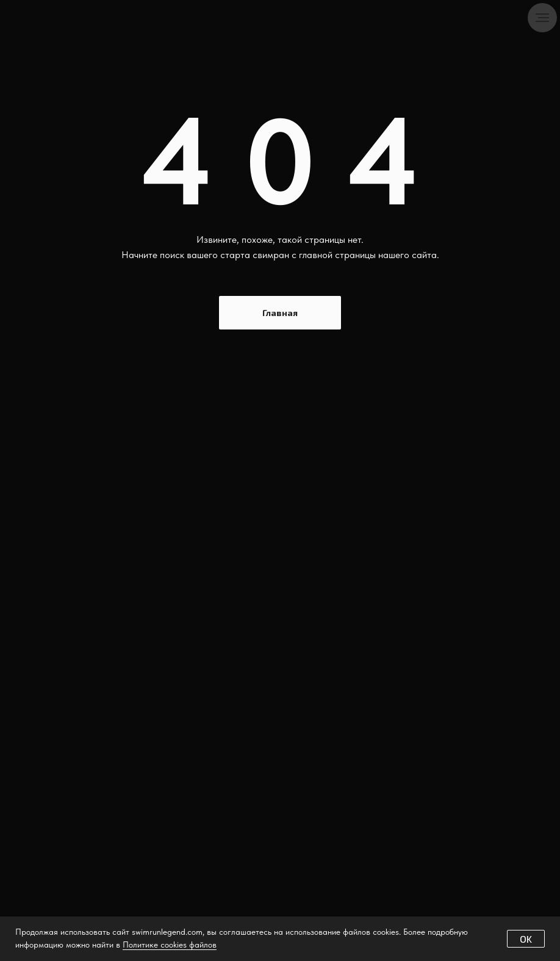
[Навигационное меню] (542, 18)
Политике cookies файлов (170, 945)
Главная (280, 313)
